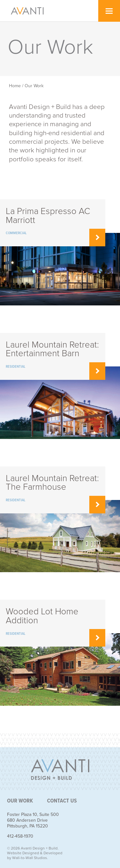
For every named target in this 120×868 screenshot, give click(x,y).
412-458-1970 (20, 836)
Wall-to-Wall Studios (30, 858)
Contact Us (62, 801)
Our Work (34, 86)
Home (15, 86)
